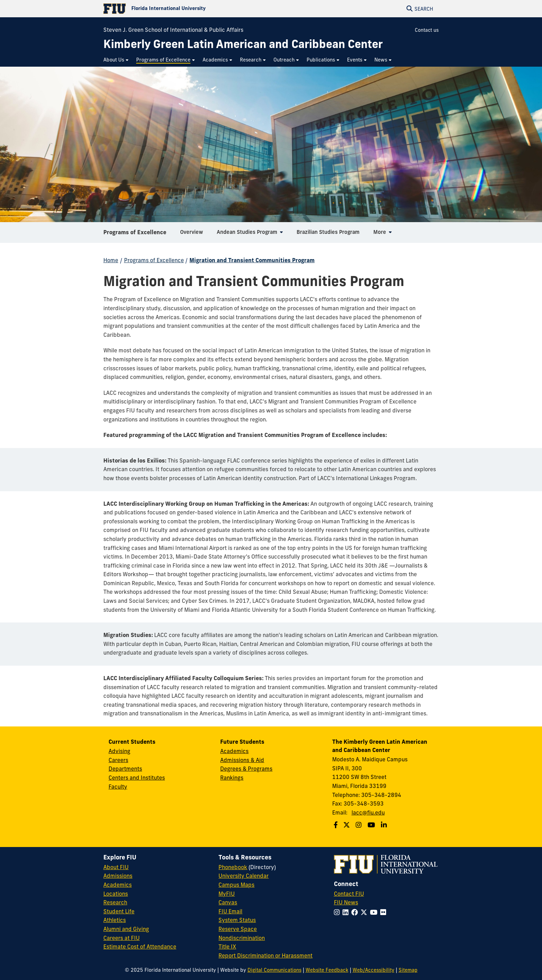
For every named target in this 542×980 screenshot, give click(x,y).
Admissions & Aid (242, 760)
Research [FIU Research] (115, 902)
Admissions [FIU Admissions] (118, 876)
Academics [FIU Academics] (118, 885)
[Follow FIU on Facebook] (356, 912)
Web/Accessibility (373, 970)
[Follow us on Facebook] (337, 825)
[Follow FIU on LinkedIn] (347, 912)
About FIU (116, 867)
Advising (119, 751)
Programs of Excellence (135, 235)
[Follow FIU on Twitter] (365, 912)
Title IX (227, 946)
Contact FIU (349, 894)
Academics (234, 751)
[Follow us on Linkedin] (385, 825)
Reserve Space (238, 929)
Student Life (119, 911)
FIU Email (230, 911)
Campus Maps (236, 885)
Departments (125, 769)
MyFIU (227, 894)
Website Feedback (327, 970)
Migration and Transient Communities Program (252, 260)
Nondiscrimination (242, 938)
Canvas (228, 902)
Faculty (118, 787)
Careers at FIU (122, 938)
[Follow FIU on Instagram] (338, 912)
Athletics (115, 920)
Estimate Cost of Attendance (140, 946)
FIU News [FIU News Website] (346, 902)
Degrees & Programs (246, 769)
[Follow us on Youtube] (372, 825)
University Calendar (244, 876)
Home (111, 260)
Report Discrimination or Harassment (265, 955)
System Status (237, 920)
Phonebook (233, 867)
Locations (116, 894)
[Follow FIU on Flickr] (385, 912)
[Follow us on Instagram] (359, 825)
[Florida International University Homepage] (187, 9)
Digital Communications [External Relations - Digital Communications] (274, 970)
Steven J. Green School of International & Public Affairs (173, 30)
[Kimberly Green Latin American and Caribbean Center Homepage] (243, 44)
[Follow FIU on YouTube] (375, 912)
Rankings (232, 778)
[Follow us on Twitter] (347, 825)
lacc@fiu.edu (368, 812)
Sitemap (408, 970)
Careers (118, 760)
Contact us (427, 30)
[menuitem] (116, 60)
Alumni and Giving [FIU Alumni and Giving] (126, 929)
